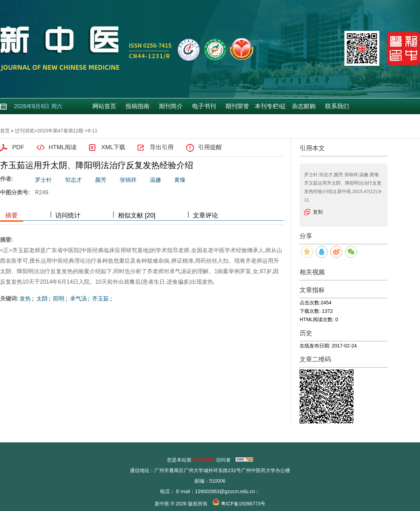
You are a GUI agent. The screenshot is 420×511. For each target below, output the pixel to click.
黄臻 (180, 180)
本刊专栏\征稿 (271, 109)
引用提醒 (210, 147)
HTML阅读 (63, 147)
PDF (18, 147)
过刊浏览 (24, 131)
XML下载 (113, 147)
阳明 (58, 299)
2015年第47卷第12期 (60, 131)
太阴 (41, 299)
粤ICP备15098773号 (243, 504)
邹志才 (73, 180)
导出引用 (162, 147)
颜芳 (101, 180)
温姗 (155, 180)
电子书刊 (204, 106)
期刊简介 (171, 106)
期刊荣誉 (237, 106)
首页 (5, 131)
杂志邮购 (304, 106)
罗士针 (43, 180)
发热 (25, 299)
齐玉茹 (100, 299)
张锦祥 (128, 180)
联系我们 (337, 106)
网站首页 (104, 106)
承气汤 (77, 299)
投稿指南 (138, 106)
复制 (318, 212)
